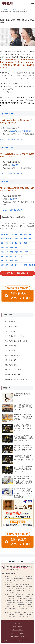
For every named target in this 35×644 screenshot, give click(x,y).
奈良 (21, 252)
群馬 (30, 239)
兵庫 (7, 252)
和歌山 (26, 252)
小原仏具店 (14, 165)
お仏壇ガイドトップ (18, 9)
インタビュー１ (8, 114)
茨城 (21, 239)
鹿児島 (31, 265)
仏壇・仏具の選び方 (11, 331)
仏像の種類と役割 (11, 360)
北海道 (3, 234)
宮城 (16, 234)
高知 (16, 261)
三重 (16, 248)
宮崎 (26, 265)
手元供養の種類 (10, 351)
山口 (21, 256)
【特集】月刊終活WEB (12, 375)
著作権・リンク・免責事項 (18, 633)
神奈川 (8, 239)
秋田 (21, 234)
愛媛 (12, 261)
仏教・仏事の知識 (11, 365)
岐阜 (7, 248)
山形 (26, 234)
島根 (7, 256)
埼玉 (12, 239)
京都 (12, 252)
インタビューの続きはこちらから (11, 139)
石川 (21, 243)
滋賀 (16, 252)
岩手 (12, 234)
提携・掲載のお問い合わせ (18, 636)
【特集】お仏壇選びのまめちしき (16, 379)
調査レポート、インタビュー (14, 370)
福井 (26, 243)
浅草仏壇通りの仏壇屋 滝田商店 (21, 131)
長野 (12, 243)
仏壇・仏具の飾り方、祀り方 (14, 336)
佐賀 (7, 265)
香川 (7, 261)
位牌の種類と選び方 (11, 346)
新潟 (7, 243)
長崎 (12, 265)
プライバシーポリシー (18, 630)
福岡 (2, 265)
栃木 (26, 239)
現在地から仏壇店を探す (16, 273)
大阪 (2, 252)
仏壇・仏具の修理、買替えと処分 (16, 341)
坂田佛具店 (14, 199)
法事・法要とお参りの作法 (14, 355)
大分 (21, 265)
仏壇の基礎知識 (10, 322)
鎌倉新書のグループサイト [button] (18, 561)
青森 (7, 234)
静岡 (12, 248)
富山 (16, 243)
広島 (16, 256)
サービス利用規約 (18, 627)
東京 (2, 239)
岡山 (12, 256)
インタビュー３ (8, 181)
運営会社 (18, 623)
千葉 (16, 239)
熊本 (16, 265)
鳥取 (2, 256)
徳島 (2, 261)
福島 (30, 234)
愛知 (2, 248)
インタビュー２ (8, 147)
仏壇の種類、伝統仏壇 (12, 326)
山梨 (2, 243)
